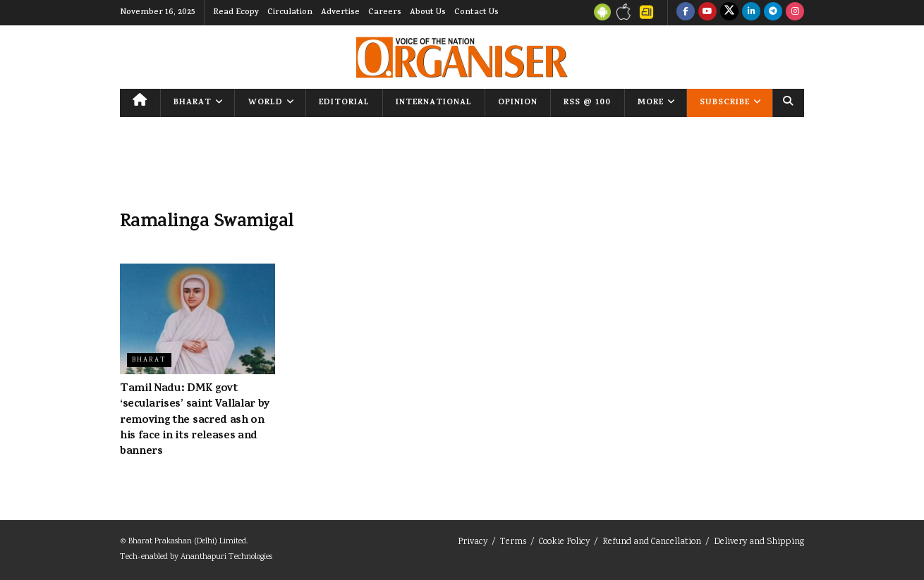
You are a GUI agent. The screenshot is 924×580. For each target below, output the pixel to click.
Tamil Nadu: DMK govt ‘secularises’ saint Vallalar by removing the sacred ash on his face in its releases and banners (195, 421)
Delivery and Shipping (759, 542)
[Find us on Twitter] (729, 13)
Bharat (193, 103)
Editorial (344, 103)
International (434, 103)
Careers (385, 13)
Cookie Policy (564, 542)
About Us (428, 13)
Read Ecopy (236, 13)
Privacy (473, 542)
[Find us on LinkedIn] (751, 13)
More (651, 103)
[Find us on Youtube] (707, 13)
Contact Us (476, 13)
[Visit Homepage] (462, 57)
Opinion (518, 103)
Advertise (340, 13)
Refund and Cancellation (652, 542)
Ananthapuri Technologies (226, 557)
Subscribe (725, 103)
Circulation (290, 13)
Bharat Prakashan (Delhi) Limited (187, 542)
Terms (513, 542)
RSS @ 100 (587, 103)
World (266, 103)
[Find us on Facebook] (686, 13)
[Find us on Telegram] (773, 13)
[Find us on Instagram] (795, 13)
